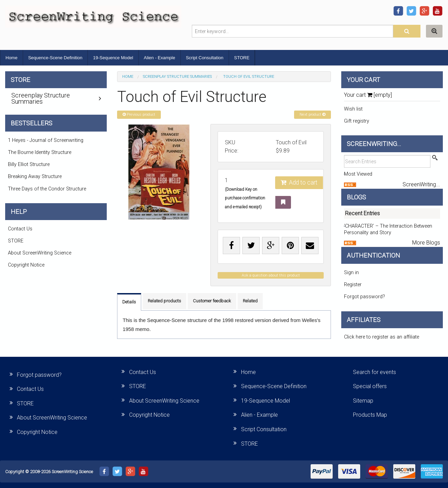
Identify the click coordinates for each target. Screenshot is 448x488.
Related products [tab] (164, 301)
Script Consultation (205, 58)
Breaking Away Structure (35, 176)
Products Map (370, 415)
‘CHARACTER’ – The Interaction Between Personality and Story (388, 229)
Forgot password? (364, 297)
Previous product (139, 115)
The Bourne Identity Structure (40, 152)
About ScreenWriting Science (40, 253)
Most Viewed (358, 174)
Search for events (374, 372)
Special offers (370, 386)
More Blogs (426, 243)
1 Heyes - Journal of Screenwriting (46, 140)
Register (353, 285)
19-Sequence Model (113, 58)
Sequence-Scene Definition (55, 58)
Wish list (353, 109)
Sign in (351, 273)
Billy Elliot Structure (29, 164)
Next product (312, 115)
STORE (242, 58)
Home (12, 58)
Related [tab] (250, 301)
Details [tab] (129, 302)
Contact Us (20, 229)
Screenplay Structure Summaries (177, 77)
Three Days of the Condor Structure (47, 189)
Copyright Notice (26, 265)
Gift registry (357, 121)
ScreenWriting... (421, 184)
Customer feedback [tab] (212, 301)
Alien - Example (160, 58)
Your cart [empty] (368, 95)
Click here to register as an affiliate (382, 337)
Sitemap (363, 401)
